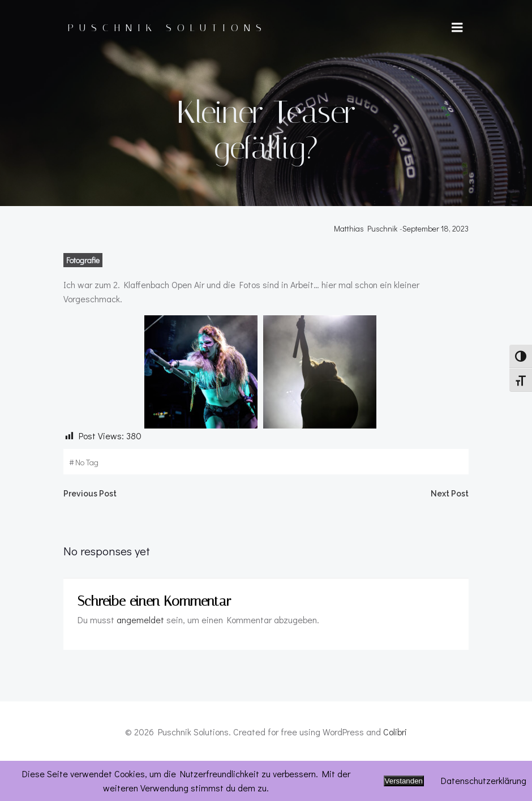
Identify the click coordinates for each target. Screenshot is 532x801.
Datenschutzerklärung (484, 780)
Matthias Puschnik (367, 267)
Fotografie (82, 299)
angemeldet (139, 660)
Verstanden (404, 781)
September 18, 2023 (437, 267)
